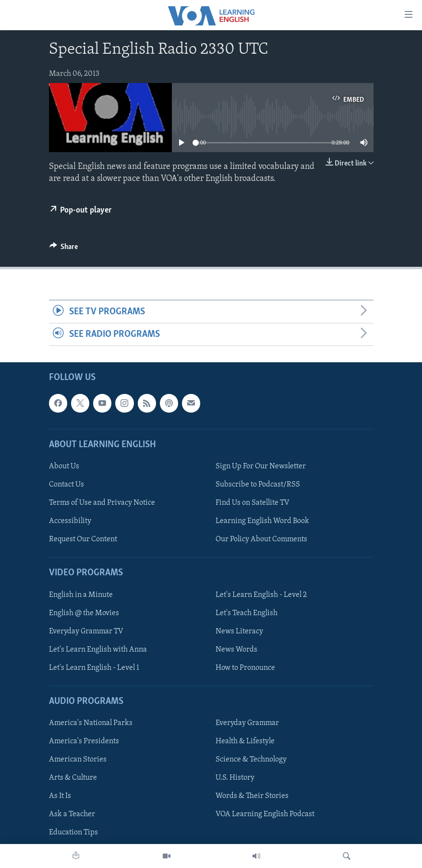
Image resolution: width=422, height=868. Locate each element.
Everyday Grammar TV (86, 631)
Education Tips (73, 833)
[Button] (64, 249)
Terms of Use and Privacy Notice (102, 503)
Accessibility (70, 521)
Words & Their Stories (252, 797)
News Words (236, 650)
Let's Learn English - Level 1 (94, 668)
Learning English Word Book (262, 521)
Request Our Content (83, 539)
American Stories (78, 760)
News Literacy (239, 631)
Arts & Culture (73, 778)
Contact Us (66, 485)
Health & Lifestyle (245, 741)
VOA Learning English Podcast (265, 815)
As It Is (60, 797)
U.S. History (235, 778)
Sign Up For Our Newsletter (261, 466)
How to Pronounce (245, 668)
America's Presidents (84, 741)
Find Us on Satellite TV (253, 503)
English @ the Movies (84, 613)
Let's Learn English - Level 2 (261, 595)
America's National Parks (91, 723)
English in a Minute (81, 595)
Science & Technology (251, 760)
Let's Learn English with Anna (98, 650)
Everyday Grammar (247, 723)
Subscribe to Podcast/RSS (258, 485)
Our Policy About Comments (261, 539)
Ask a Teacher (72, 815)
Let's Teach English (247, 613)
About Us (64, 466)
